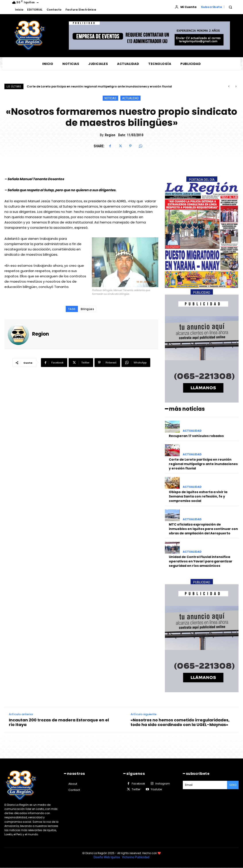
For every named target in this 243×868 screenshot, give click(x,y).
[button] (230, 7)
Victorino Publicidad (136, 857)
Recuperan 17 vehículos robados (52, 86)
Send (233, 785)
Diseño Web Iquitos (107, 857)
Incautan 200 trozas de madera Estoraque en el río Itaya (59, 722)
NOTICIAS (110, 98)
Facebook (138, 784)
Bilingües (88, 309)
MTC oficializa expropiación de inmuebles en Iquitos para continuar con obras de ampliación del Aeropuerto (203, 529)
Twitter (136, 789)
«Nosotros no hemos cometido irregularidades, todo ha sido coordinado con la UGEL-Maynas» (180, 722)
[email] (205, 785)
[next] (236, 86)
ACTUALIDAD (130, 98)
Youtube (156, 789)
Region (110, 135)
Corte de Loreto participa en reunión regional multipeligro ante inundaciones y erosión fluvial (203, 464)
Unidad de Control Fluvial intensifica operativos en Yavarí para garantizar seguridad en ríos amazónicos (201, 561)
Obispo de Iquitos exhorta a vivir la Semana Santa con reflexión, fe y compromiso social (198, 496)
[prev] (229, 86)
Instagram (163, 784)
